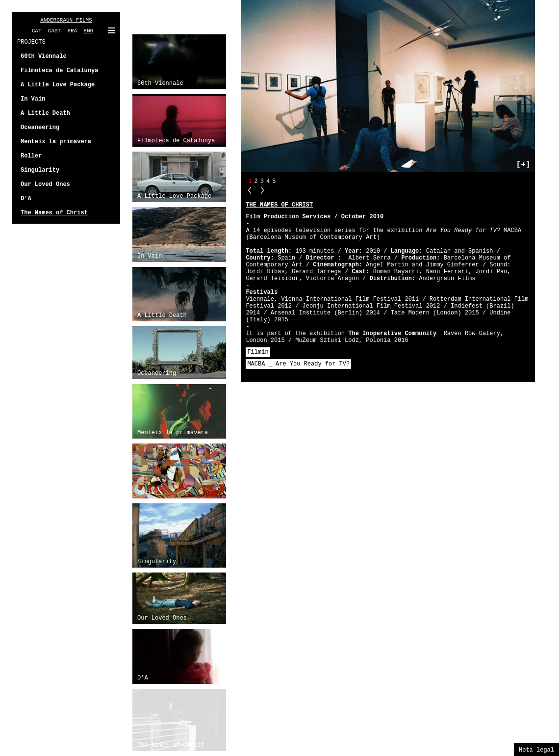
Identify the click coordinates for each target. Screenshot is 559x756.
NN (262, 190)
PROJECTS (31, 42)
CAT (37, 31)
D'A (143, 678)
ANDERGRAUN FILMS (66, 20)
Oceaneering (157, 373)
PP (250, 190)
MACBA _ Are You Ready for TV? (298, 364)
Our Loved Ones (162, 618)
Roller (148, 493)
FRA (72, 31)
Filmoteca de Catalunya (176, 141)
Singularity (157, 562)
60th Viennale (160, 83)
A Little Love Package (174, 196)
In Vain (150, 256)
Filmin (258, 352)
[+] (523, 165)
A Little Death (162, 315)
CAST (54, 31)
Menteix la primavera (173, 433)
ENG (88, 31)
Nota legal (536, 750)
